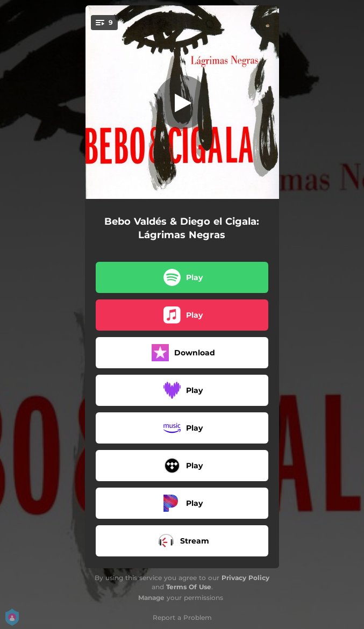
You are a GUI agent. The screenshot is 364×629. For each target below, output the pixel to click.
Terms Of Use (189, 587)
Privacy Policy (245, 578)
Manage (151, 598)
